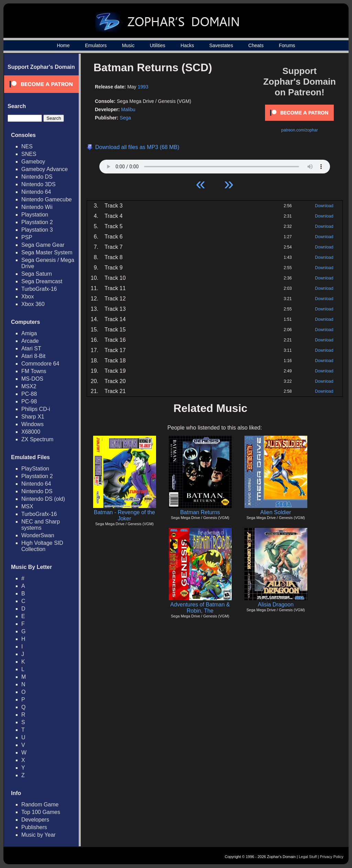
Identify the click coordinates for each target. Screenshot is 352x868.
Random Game (40, 805)
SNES (29, 154)
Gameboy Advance (45, 169)
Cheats (256, 45)
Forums (287, 45)
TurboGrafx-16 (39, 289)
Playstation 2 (37, 222)
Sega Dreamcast (42, 281)
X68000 (31, 432)
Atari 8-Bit (33, 356)
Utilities (158, 45)
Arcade (30, 341)
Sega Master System (47, 252)
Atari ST (31, 348)
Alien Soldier (276, 512)
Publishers (34, 827)
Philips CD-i (36, 409)
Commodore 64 (40, 364)
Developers (35, 820)
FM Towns (34, 371)
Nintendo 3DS (38, 184)
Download (324, 206)
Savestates (221, 45)
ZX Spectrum (37, 439)
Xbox (27, 297)
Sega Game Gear (43, 245)
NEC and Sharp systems (41, 525)
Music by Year (38, 835)
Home (63, 45)
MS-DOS (32, 379)
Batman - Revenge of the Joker (124, 515)
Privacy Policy (332, 857)
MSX (27, 506)
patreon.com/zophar (300, 130)
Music (128, 45)
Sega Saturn (37, 274)
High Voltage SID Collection (42, 546)
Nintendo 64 (36, 192)
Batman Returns (200, 512)
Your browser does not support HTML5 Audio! (215, 165)
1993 (143, 87)
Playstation (35, 215)
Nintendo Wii (37, 207)
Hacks (187, 45)
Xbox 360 (33, 304)
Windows (32, 424)
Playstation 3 (37, 230)
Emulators (96, 45)
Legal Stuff (308, 857)
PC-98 (29, 401)
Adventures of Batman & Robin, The (200, 608)
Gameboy (33, 162)
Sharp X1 (33, 417)
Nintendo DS (37, 177)
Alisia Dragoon (276, 605)
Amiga (29, 333)
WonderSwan (38, 535)
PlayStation (35, 469)
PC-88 (29, 394)
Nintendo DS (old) (43, 499)
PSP (27, 237)
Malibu (128, 109)
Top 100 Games (41, 812)
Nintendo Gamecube (47, 199)
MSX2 (29, 386)
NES (27, 146)
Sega (125, 118)
